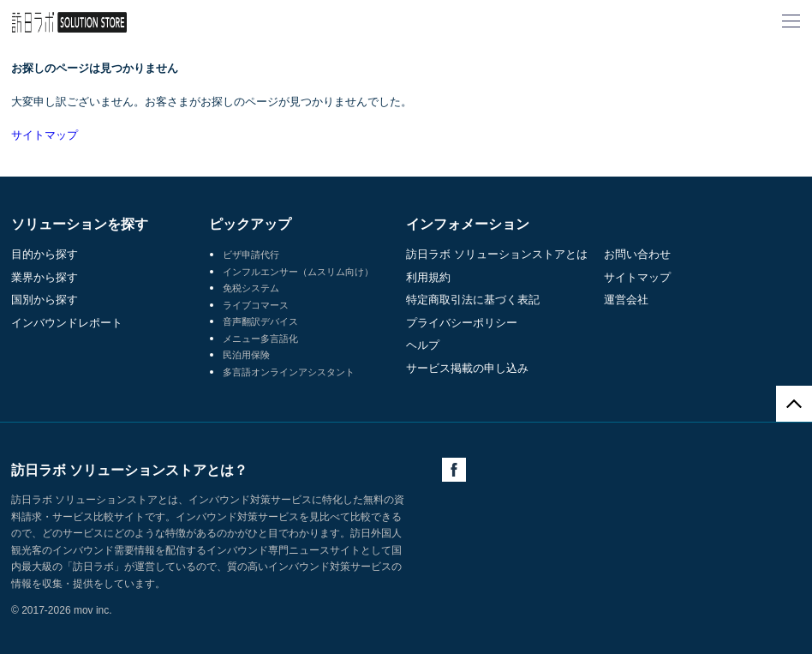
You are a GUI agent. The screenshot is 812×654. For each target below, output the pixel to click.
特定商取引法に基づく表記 (473, 300)
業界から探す (45, 277)
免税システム (251, 288)
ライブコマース (256, 305)
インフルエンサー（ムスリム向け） (298, 272)
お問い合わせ (637, 254)
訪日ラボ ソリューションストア (69, 22)
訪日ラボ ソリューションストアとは (497, 254)
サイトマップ (45, 135)
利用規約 (428, 277)
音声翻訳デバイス (260, 321)
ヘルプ (423, 345)
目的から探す (45, 254)
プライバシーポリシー (462, 323)
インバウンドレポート (67, 323)
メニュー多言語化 (260, 339)
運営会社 (626, 300)
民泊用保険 (246, 355)
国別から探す (45, 300)
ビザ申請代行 (251, 255)
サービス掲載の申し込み (467, 368)
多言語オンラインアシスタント (289, 372)
